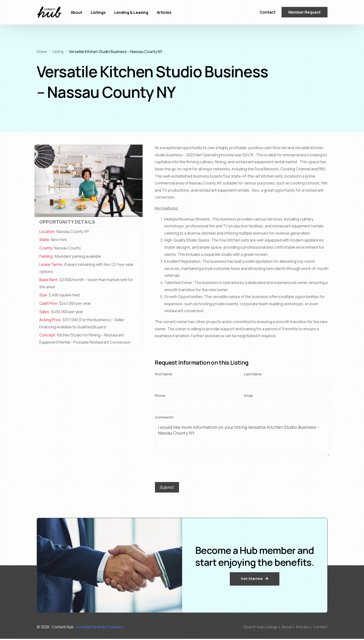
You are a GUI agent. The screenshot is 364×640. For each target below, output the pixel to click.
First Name (165, 374)
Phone (161, 396)
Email (250, 396)
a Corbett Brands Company (100, 628)
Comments (164, 417)
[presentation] (191, 468)
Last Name (254, 374)
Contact (268, 12)
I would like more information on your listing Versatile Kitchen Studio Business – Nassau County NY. (242, 439)
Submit (167, 487)
